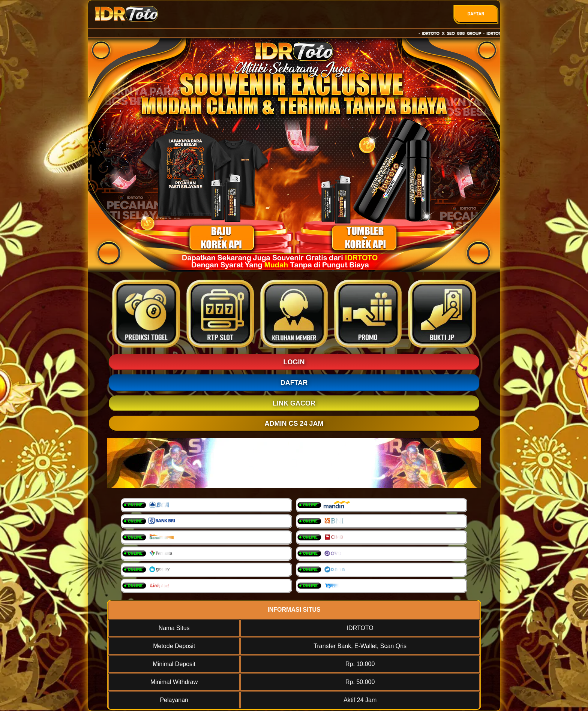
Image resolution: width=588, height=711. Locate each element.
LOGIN (294, 362)
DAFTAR (476, 14)
